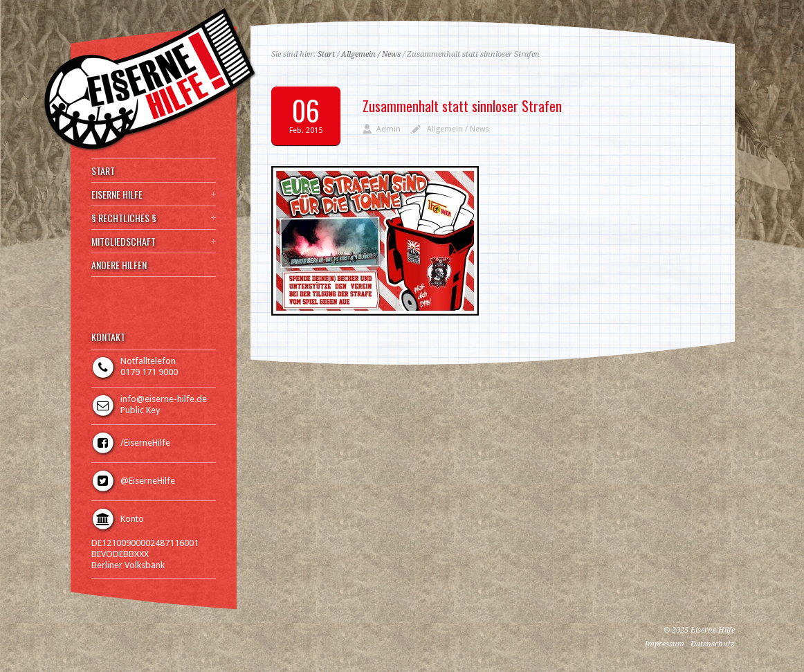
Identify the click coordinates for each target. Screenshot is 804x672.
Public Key (140, 410)
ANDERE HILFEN (119, 265)
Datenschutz (713, 644)
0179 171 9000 (149, 372)
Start (326, 54)
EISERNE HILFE (117, 194)
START (103, 171)
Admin (389, 129)
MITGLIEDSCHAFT (124, 242)
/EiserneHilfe (145, 443)
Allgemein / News (371, 54)
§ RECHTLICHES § (124, 218)
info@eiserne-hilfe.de (164, 399)
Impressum (665, 644)
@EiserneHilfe (148, 481)
